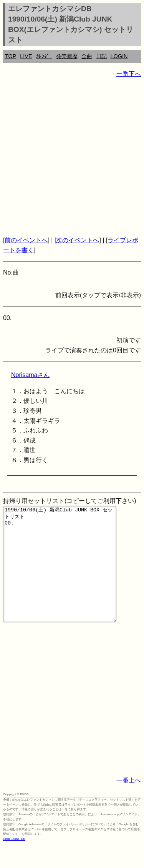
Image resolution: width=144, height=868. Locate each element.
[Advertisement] (72, 157)
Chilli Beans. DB (14, 862)
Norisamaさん (30, 375)
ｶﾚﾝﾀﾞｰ (44, 56)
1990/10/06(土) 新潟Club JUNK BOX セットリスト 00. (60, 576)
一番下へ (129, 74)
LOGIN (119, 56)
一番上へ (129, 803)
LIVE (26, 56)
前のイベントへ (26, 240)
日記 (101, 56)
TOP (11, 56)
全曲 (87, 56)
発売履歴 (67, 56)
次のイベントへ (78, 240)
